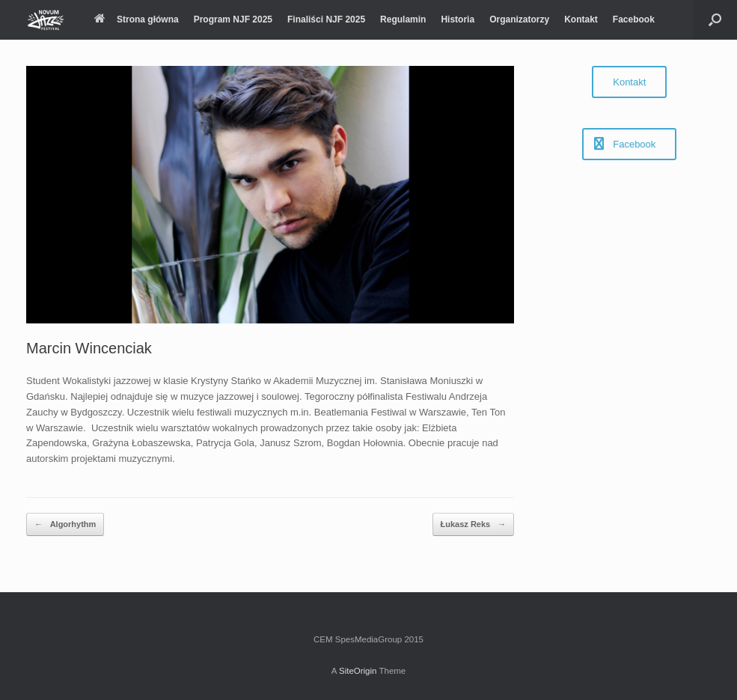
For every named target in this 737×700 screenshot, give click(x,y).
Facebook (634, 19)
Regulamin (403, 19)
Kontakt (581, 19)
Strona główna (137, 19)
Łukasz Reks (474, 524)
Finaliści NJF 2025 (326, 19)
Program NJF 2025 (233, 19)
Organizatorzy (519, 19)
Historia (458, 19)
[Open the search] (715, 20)
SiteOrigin (358, 671)
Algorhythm (65, 524)
